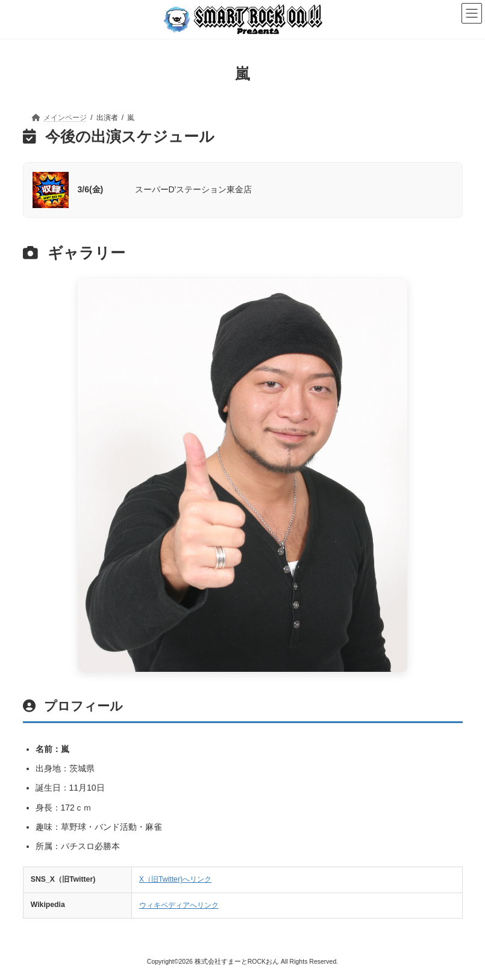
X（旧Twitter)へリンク (175, 879)
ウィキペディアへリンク (179, 905)
